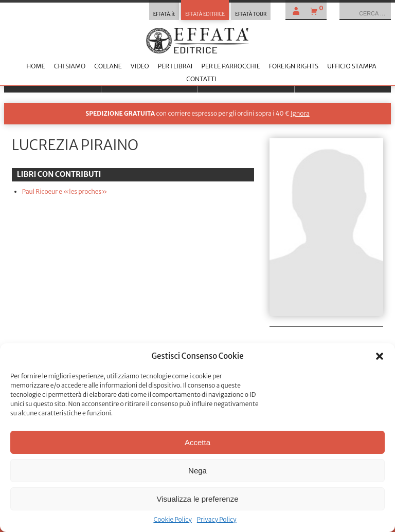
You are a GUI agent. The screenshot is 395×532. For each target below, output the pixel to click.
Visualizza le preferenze (198, 499)
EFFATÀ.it (164, 14)
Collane (108, 66)
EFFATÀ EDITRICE (205, 14)
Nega (197, 471)
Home (35, 66)
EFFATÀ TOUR (251, 14)
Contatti (201, 79)
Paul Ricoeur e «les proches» (65, 191)
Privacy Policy (217, 519)
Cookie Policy (172, 519)
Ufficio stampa (352, 66)
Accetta (197, 442)
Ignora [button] (300, 113)
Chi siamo (70, 66)
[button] (380, 356)
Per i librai (175, 66)
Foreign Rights (294, 66)
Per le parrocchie (230, 66)
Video (140, 66)
